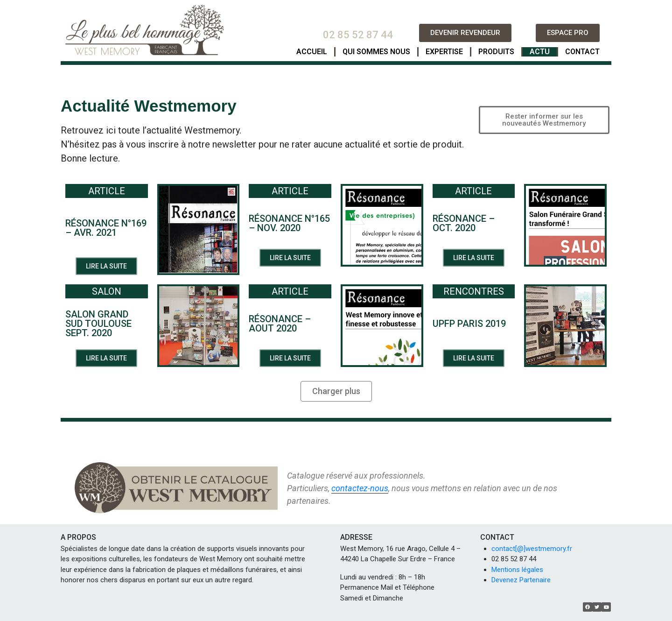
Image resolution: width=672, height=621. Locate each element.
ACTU (540, 52)
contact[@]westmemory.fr (532, 549)
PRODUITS (496, 52)
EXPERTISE (444, 52)
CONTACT (582, 52)
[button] (465, 33)
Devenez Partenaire (521, 580)
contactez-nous (360, 488)
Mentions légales (517, 570)
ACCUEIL (312, 52)
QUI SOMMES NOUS (376, 52)
